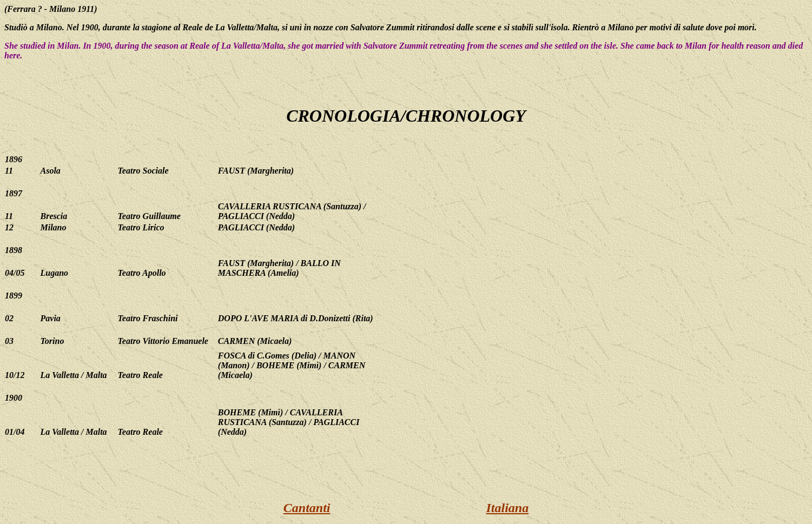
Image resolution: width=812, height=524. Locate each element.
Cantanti (307, 508)
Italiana (508, 508)
